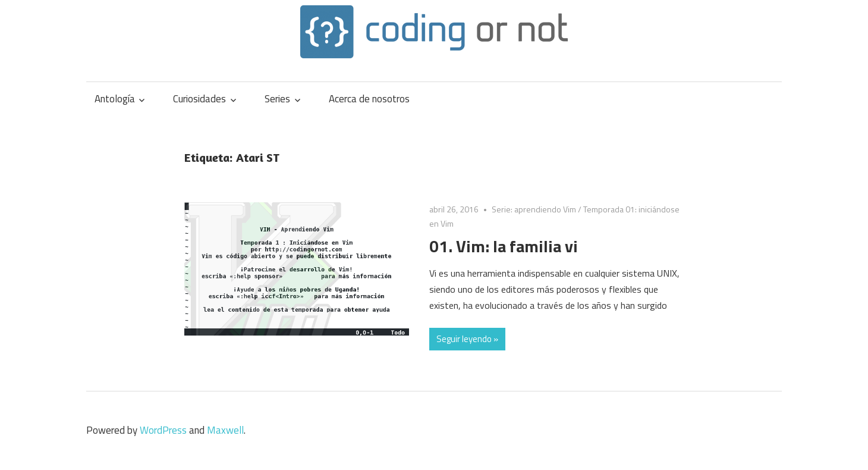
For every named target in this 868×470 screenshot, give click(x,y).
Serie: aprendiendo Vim (534, 209)
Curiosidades (199, 99)
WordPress (163, 430)
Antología (115, 99)
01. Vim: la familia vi (504, 246)
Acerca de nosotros (369, 99)
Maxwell (225, 430)
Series (277, 99)
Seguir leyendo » (467, 339)
